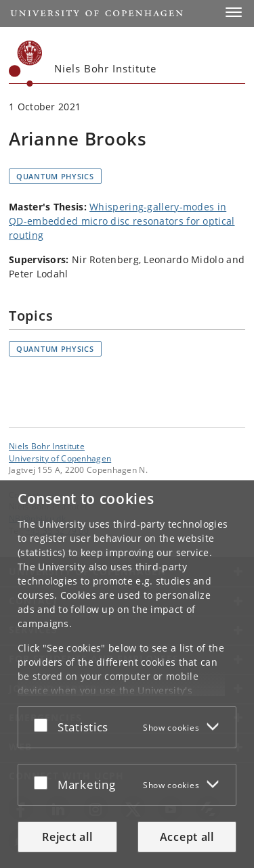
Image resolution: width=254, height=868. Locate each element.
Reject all (67, 837)
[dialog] (127, 674)
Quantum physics (55, 176)
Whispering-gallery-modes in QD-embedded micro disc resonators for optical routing (122, 221)
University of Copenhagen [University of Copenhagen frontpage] (60, 458)
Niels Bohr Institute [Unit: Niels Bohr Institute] (47, 446)
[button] (234, 12)
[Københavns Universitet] (26, 64)
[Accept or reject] (44, 725)
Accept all (187, 837)
